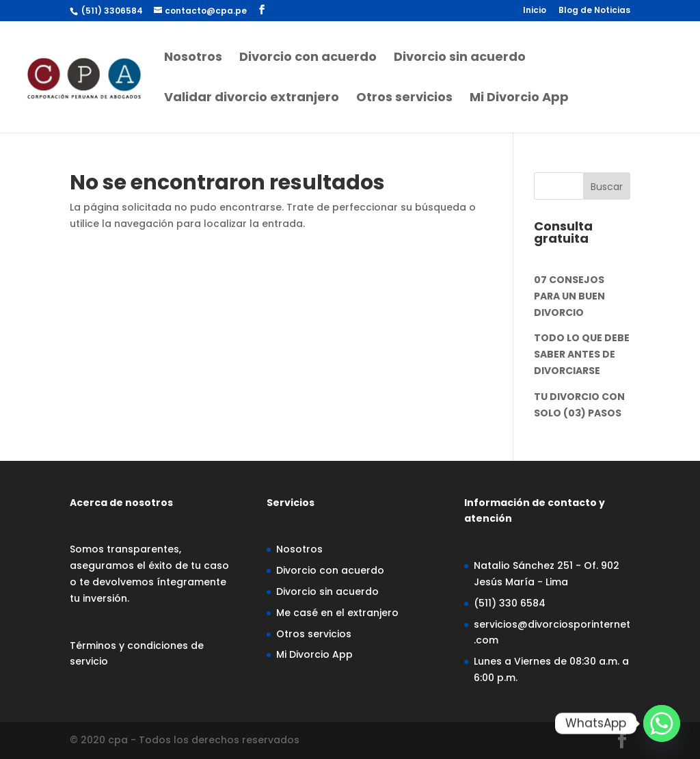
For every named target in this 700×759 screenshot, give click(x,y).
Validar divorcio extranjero (252, 99)
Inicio (535, 11)
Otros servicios (404, 99)
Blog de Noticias (594, 11)
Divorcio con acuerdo (308, 58)
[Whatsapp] (662, 723)
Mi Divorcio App (519, 99)
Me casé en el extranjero (337, 613)
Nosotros (193, 58)
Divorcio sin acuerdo (460, 58)
